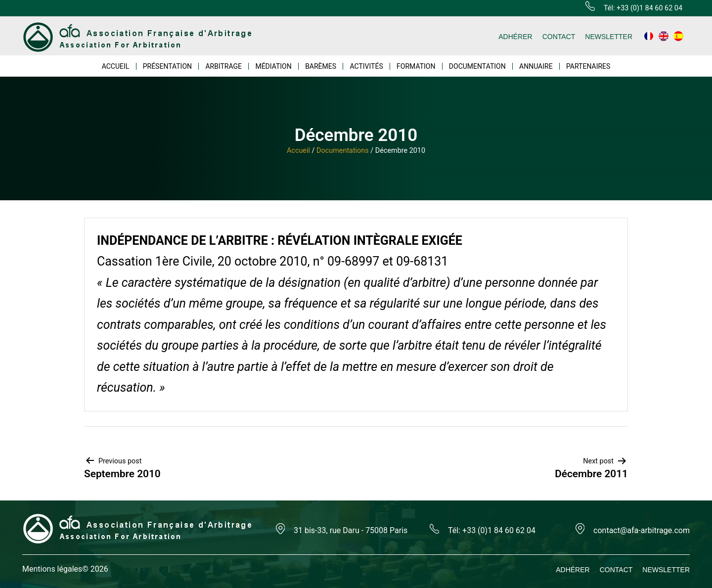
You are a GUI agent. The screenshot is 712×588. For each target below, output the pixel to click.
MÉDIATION (273, 66)
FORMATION (416, 66)
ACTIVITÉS (366, 66)
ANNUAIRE (536, 66)
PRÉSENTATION (167, 66)
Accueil (298, 151)
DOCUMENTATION (477, 66)
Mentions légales (52, 569)
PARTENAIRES (588, 66)
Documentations (343, 151)
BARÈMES (321, 66)
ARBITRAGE (223, 66)
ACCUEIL (116, 66)
